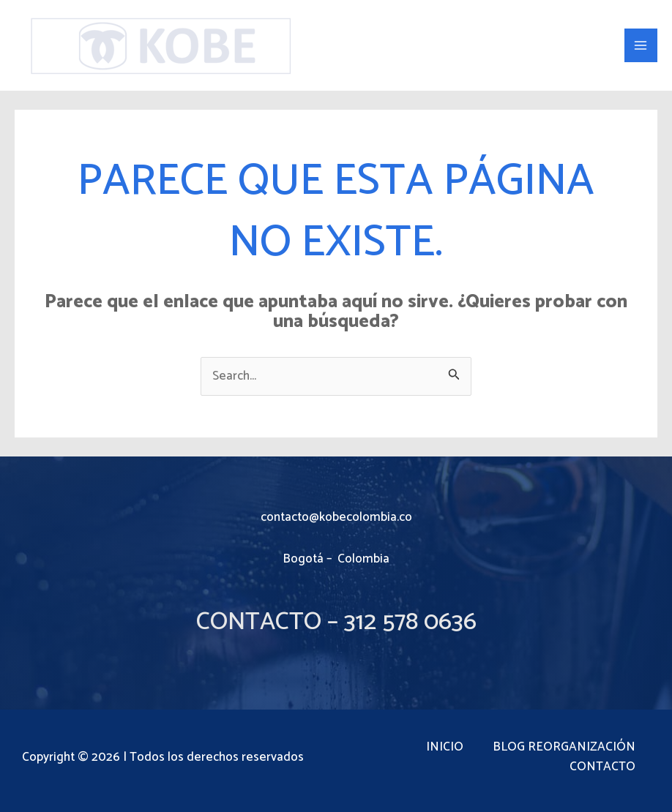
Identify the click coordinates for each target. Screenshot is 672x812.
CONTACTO (602, 767)
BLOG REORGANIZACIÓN (564, 747)
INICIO (445, 747)
